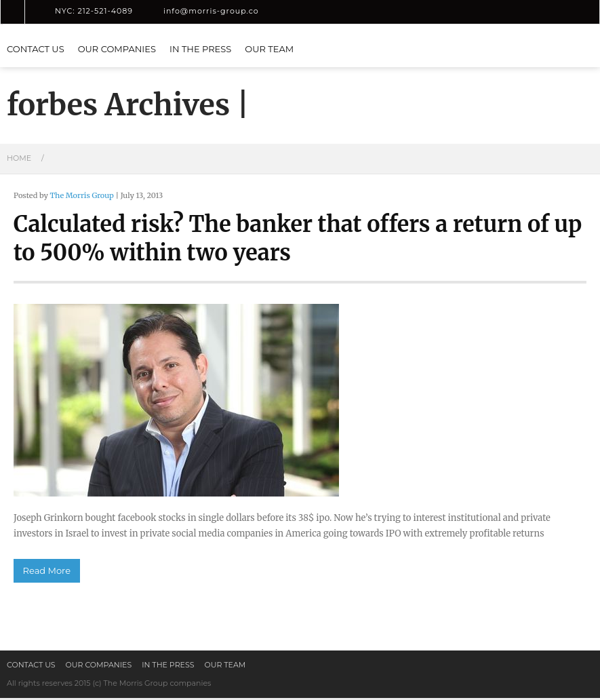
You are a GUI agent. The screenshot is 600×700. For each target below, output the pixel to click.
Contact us (36, 49)
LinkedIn (286, 12)
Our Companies (117, 49)
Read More (47, 572)
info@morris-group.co (211, 11)
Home (19, 158)
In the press (200, 49)
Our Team (269, 49)
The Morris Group (81, 195)
